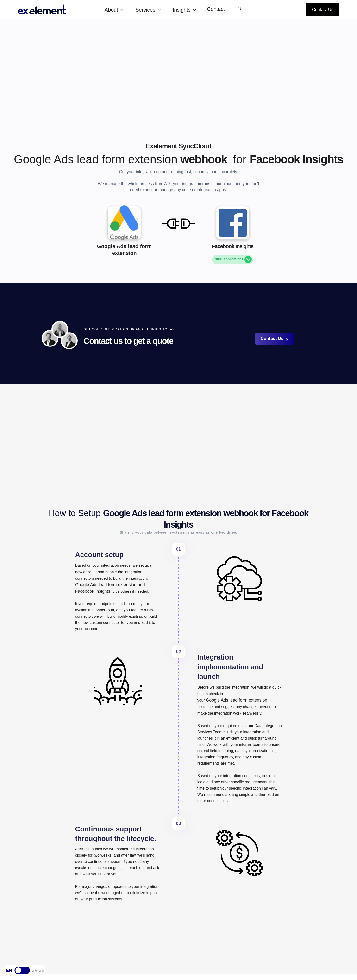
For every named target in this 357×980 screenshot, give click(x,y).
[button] (116, 10)
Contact (216, 9)
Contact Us (323, 10)
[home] (57, 10)
